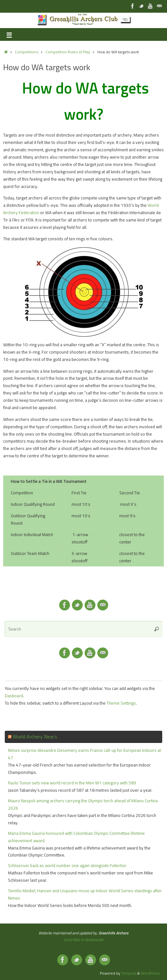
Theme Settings (121, 703)
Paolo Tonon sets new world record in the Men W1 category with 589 (72, 783)
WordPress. (151, 973)
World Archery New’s (35, 737)
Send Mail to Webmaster (84, 940)
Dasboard (14, 696)
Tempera (129, 973)
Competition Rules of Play (68, 52)
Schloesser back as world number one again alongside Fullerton (67, 865)
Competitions (27, 52)
